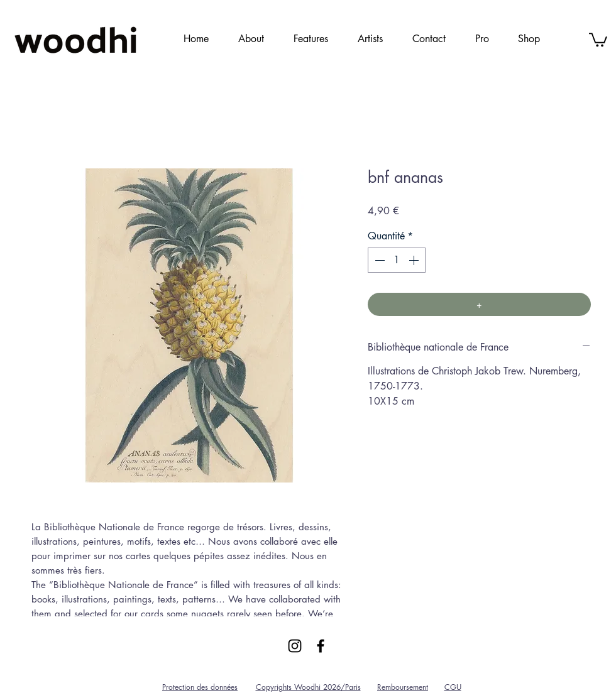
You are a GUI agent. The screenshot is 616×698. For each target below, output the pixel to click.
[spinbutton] (397, 260)
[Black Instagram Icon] (295, 646)
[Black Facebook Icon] (321, 646)
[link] (598, 39)
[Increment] (415, 260)
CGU (453, 687)
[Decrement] (378, 260)
